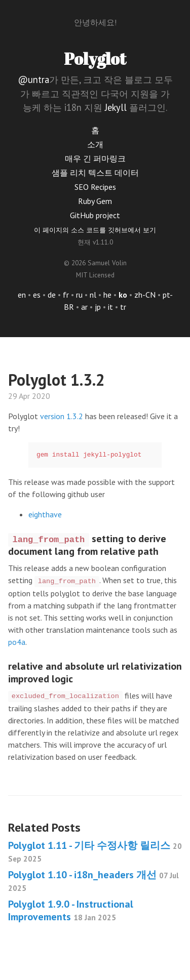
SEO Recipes (95, 187)
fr (66, 295)
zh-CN (145, 295)
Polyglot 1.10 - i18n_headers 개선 (93, 881)
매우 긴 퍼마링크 (95, 158)
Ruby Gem (95, 201)
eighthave (45, 514)
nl (93, 295)
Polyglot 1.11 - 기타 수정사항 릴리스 (95, 851)
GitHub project (95, 215)
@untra (33, 79)
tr (123, 307)
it (110, 307)
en (22, 295)
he (107, 295)
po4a (17, 642)
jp (98, 307)
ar (84, 307)
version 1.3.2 (62, 416)
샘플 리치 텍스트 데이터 (95, 173)
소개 (95, 144)
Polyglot (95, 58)
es (37, 295)
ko (123, 295)
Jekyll (116, 107)
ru (79, 295)
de (52, 295)
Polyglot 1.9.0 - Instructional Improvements (71, 910)
